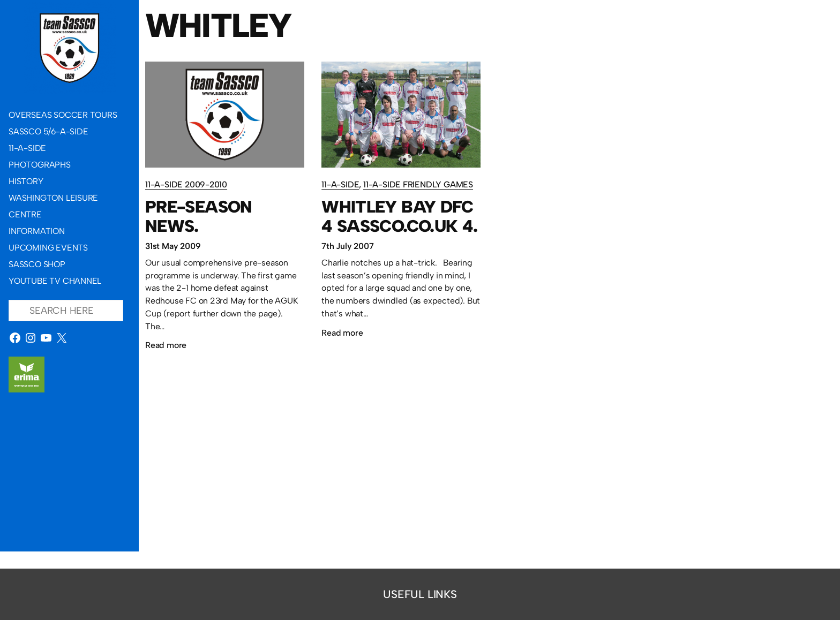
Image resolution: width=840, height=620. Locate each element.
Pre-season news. (199, 216)
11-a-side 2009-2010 (186, 184)
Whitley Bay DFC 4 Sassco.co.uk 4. (399, 216)
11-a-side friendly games (418, 184)
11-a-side (340, 184)
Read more (166, 345)
